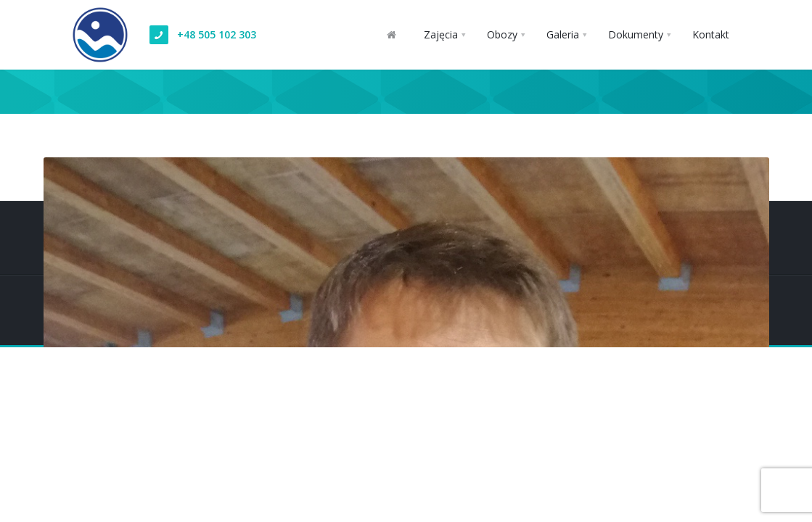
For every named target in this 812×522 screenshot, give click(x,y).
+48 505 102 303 (217, 34)
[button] (444, 35)
